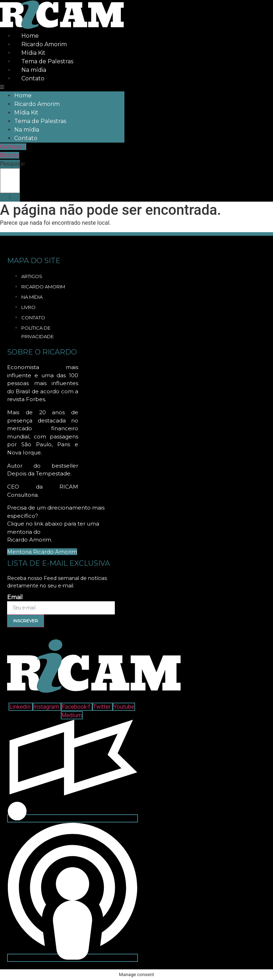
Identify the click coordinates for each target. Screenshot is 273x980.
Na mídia (34, 70)
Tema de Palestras (47, 61)
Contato (33, 78)
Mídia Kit (33, 53)
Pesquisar (13, 164)
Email (15, 597)
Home (30, 36)
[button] (62, 87)
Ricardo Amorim (44, 44)
